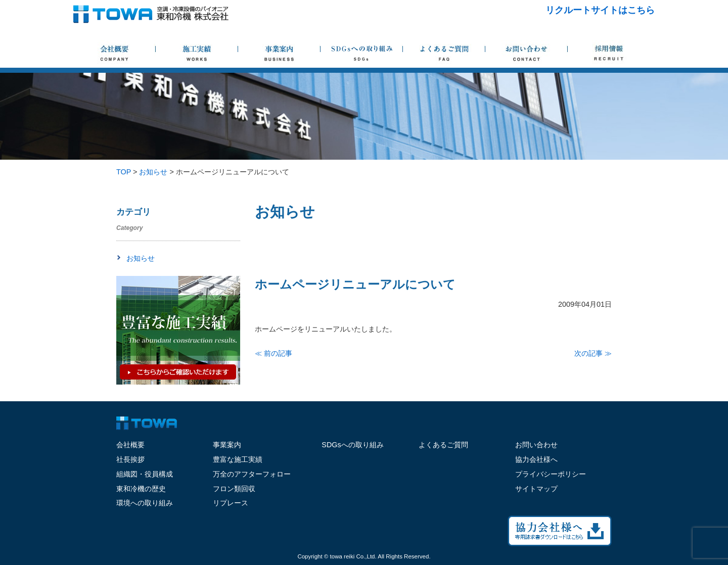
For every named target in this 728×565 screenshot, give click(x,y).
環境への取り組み (145, 503)
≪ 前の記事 (274, 353)
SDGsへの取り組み (352, 445)
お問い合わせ (536, 445)
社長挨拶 (130, 459)
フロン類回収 (234, 489)
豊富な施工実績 (238, 459)
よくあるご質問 (443, 445)
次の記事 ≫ (593, 353)
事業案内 (227, 445)
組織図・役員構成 (145, 474)
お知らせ (141, 258)
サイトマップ (536, 489)
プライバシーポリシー (551, 474)
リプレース (231, 503)
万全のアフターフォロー (252, 474)
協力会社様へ (536, 459)
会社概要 (130, 445)
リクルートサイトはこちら (600, 10)
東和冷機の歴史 (141, 489)
